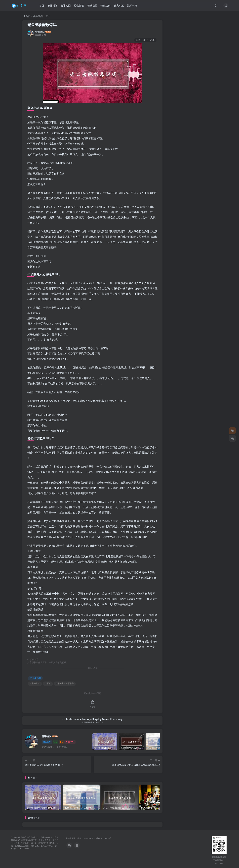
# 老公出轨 (35, 683)
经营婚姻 (79, 6)
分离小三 (119, 6)
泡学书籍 (132, 6)
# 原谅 (48, 683)
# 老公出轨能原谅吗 (65, 683)
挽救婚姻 (52, 6)
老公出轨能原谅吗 (42, 25)
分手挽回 (66, 6)
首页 (42, 6)
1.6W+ (47, 742)
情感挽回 (92, 6)
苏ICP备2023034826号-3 (102, 838)
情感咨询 (106, 6)
